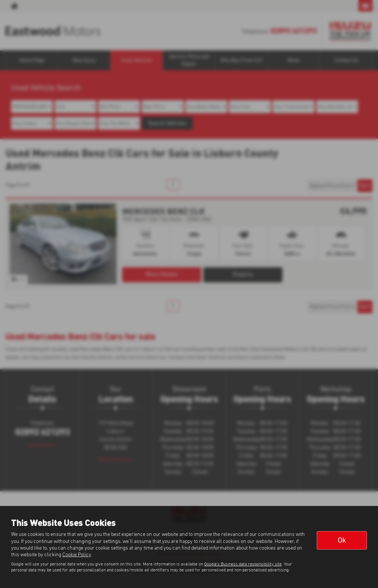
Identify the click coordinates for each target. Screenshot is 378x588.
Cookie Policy (77, 555)
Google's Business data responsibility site (243, 564)
